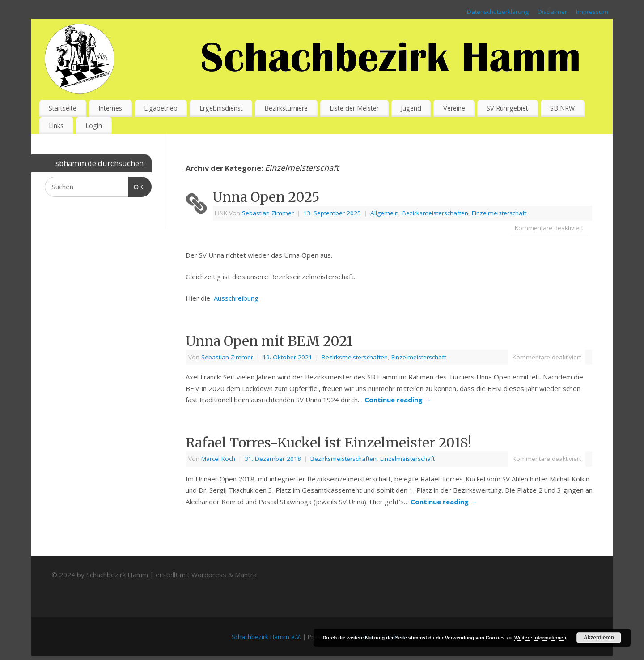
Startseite (63, 108)
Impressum (592, 12)
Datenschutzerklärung (498, 12)
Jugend (411, 108)
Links (56, 126)
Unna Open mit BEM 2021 (269, 341)
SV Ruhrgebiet (507, 108)
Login (94, 126)
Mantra (246, 575)
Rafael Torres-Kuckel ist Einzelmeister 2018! (328, 443)
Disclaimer (552, 12)
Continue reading (398, 400)
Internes (110, 108)
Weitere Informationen (540, 638)
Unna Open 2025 (266, 197)
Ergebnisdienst (221, 108)
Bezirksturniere (286, 108)
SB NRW (562, 108)
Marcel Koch (218, 459)
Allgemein (384, 213)
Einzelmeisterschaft (499, 213)
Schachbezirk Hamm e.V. (266, 637)
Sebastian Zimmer (268, 213)
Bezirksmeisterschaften (435, 213)
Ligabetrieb (161, 108)
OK (136, 186)
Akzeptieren (599, 638)
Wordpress (209, 575)
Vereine (454, 108)
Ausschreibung (236, 298)
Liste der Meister (354, 108)
